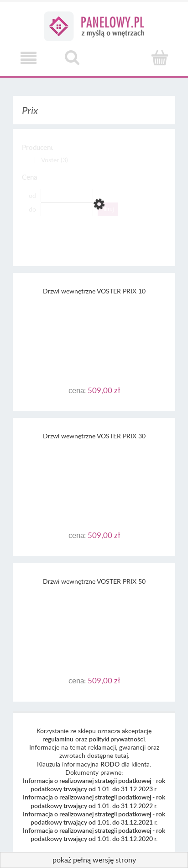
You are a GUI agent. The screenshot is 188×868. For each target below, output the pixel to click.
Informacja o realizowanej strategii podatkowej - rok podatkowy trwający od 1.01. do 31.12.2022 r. (94, 801)
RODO (110, 764)
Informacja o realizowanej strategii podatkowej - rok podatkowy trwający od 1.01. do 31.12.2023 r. (94, 785)
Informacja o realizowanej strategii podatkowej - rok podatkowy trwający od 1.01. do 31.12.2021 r (94, 818)
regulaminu (58, 739)
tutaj (121, 755)
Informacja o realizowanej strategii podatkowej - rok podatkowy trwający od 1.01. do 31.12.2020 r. (94, 834)
